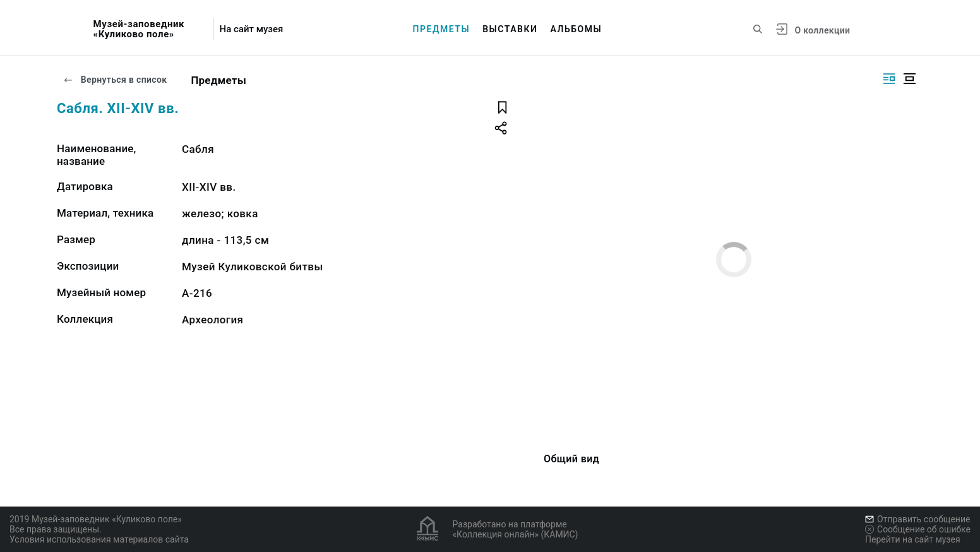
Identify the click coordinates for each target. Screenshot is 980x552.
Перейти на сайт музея (913, 539)
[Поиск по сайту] (758, 29)
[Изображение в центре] (909, 79)
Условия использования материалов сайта (99, 539)
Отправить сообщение (917, 519)
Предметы (442, 29)
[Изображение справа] (889, 79)
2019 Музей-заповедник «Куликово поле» (96, 519)
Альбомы (576, 29)
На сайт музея (252, 29)
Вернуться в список (115, 80)
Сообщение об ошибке (918, 529)
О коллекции (822, 30)
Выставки (510, 29)
